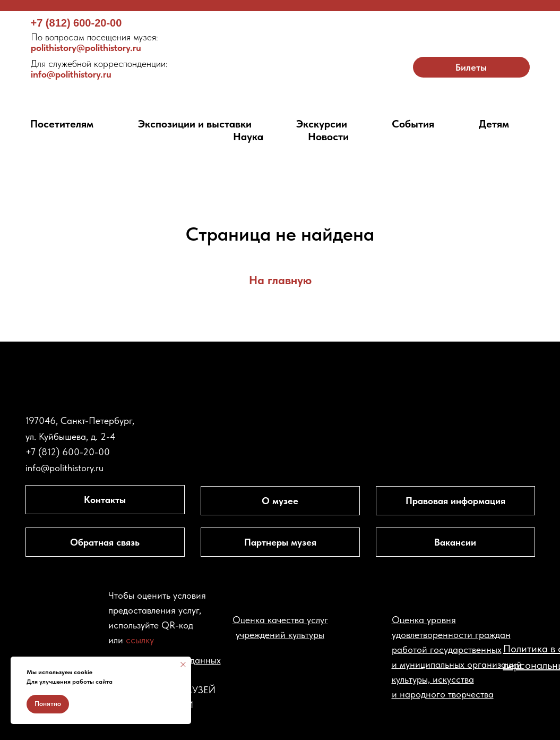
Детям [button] (494, 124)
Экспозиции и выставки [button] (195, 124)
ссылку (140, 640)
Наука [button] (248, 137)
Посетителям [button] (62, 124)
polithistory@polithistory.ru (94, 42)
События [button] (413, 124)
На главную (280, 280)
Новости (328, 137)
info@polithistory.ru (99, 69)
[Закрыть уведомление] (183, 665)
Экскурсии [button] (322, 124)
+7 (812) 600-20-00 (76, 23)
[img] (280, 57)
